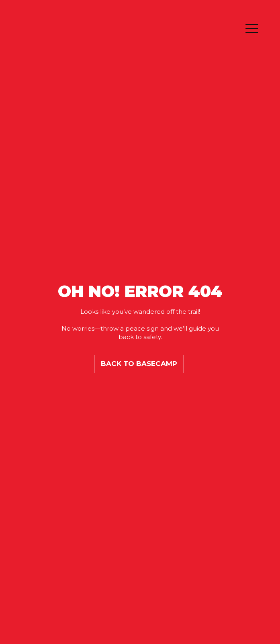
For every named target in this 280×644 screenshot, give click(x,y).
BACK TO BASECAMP (139, 364)
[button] (252, 30)
